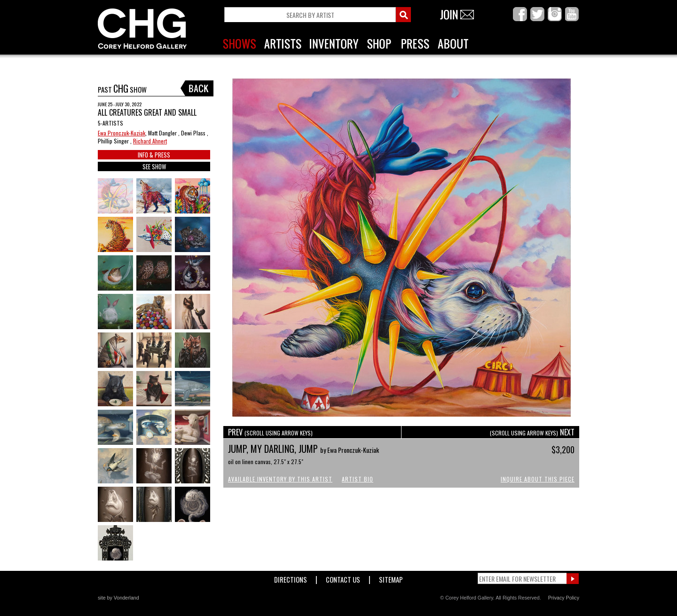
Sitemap (391, 578)
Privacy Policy (564, 598)
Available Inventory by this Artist (280, 479)
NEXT (532, 432)
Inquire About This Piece (538, 479)
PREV (270, 432)
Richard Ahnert (150, 141)
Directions (291, 578)
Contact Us (343, 578)
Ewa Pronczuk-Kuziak (122, 133)
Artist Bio (358, 479)
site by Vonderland (118, 598)
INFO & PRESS (154, 155)
